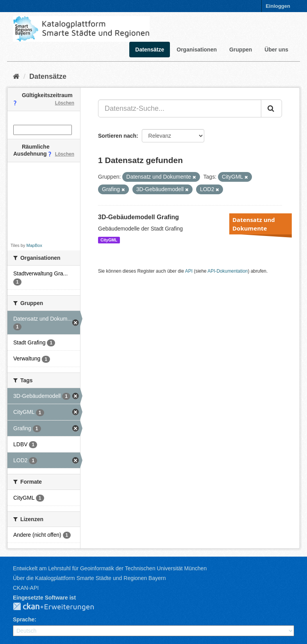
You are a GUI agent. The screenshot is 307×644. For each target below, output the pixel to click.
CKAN (60, 607)
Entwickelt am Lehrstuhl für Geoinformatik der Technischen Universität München (110, 568)
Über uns (276, 50)
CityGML (109, 240)
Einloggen (278, 6)
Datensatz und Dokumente (254, 224)
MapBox (34, 245)
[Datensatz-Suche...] (180, 108)
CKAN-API (26, 588)
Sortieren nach (117, 136)
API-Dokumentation (228, 271)
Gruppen (241, 50)
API (189, 271)
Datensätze (150, 50)
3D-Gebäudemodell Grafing (138, 217)
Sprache (24, 619)
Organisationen (197, 50)
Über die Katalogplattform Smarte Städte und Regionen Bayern (89, 578)
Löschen (65, 103)
